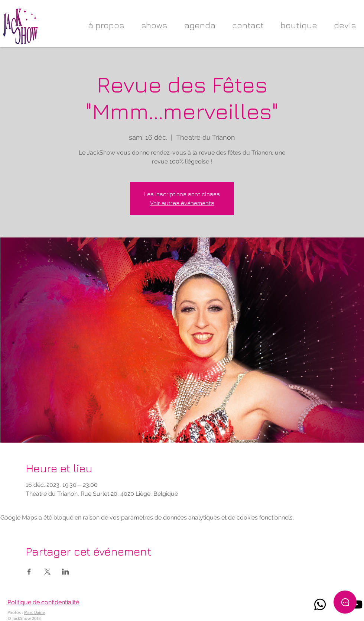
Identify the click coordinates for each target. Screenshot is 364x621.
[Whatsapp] (320, 604)
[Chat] (345, 602)
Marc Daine (35, 612)
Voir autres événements (182, 203)
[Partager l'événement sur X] (47, 572)
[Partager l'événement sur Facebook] (29, 572)
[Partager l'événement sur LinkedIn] (66, 572)
